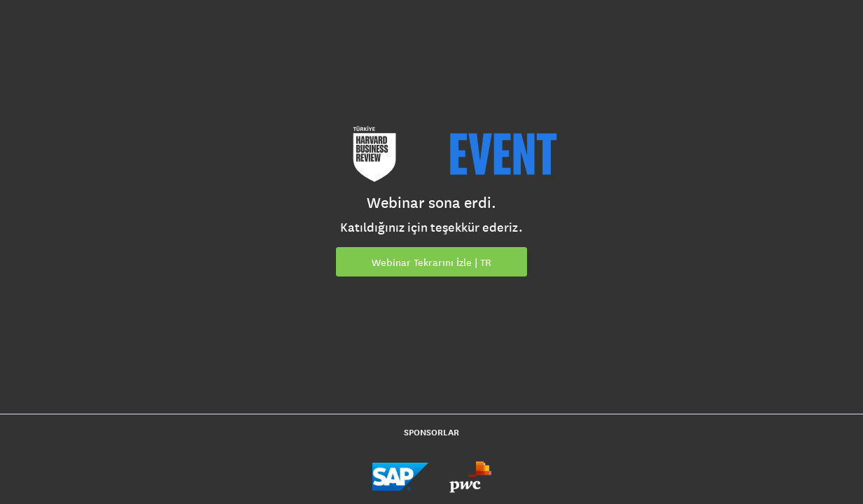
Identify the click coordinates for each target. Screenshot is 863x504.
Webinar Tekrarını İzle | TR (431, 262)
